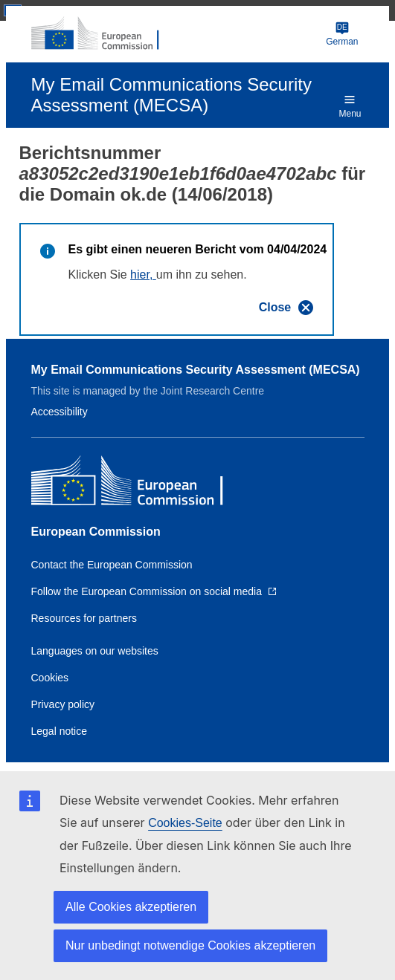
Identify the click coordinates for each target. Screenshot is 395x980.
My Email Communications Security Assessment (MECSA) (196, 370)
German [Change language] (342, 34)
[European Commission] (103, 34)
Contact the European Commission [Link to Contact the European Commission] (112, 565)
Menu (350, 106)
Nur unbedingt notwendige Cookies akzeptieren (190, 945)
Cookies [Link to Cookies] (50, 678)
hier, (143, 275)
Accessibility (60, 412)
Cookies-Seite (185, 823)
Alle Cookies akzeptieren (131, 907)
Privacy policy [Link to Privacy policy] (63, 704)
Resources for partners (84, 618)
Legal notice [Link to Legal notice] (60, 731)
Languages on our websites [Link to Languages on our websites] (95, 651)
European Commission (96, 532)
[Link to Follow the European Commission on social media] (154, 591)
